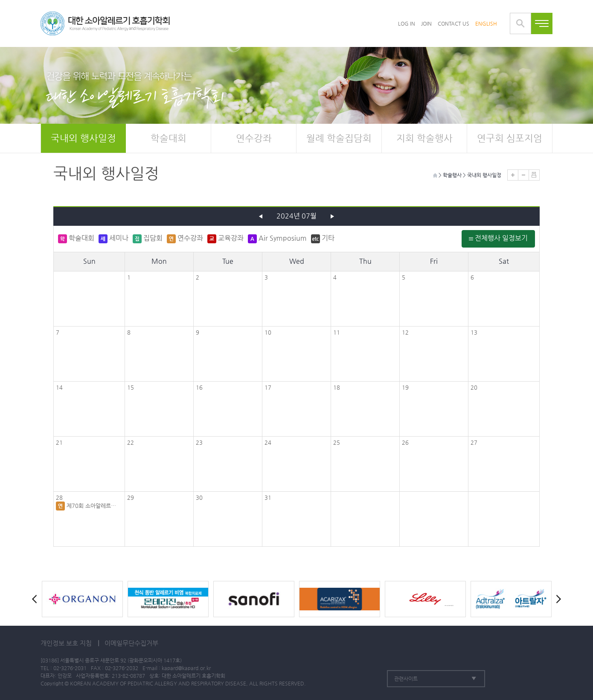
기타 (323, 239)
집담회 (148, 239)
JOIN (426, 23)
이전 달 (261, 216)
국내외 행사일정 (83, 138)
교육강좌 (225, 239)
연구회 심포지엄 (510, 138)
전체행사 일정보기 (498, 238)
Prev (36, 599)
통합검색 (520, 23)
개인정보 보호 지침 (66, 643)
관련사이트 (406, 679)
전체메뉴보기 (542, 23)
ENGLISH (486, 23)
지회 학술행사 (424, 138)
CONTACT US (453, 23)
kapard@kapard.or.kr (186, 668)
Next (557, 599)
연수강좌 (254, 138)
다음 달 (332, 216)
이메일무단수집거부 (131, 643)
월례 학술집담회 (339, 138)
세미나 (113, 239)
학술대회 (169, 138)
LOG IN (407, 23)
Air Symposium (277, 239)
